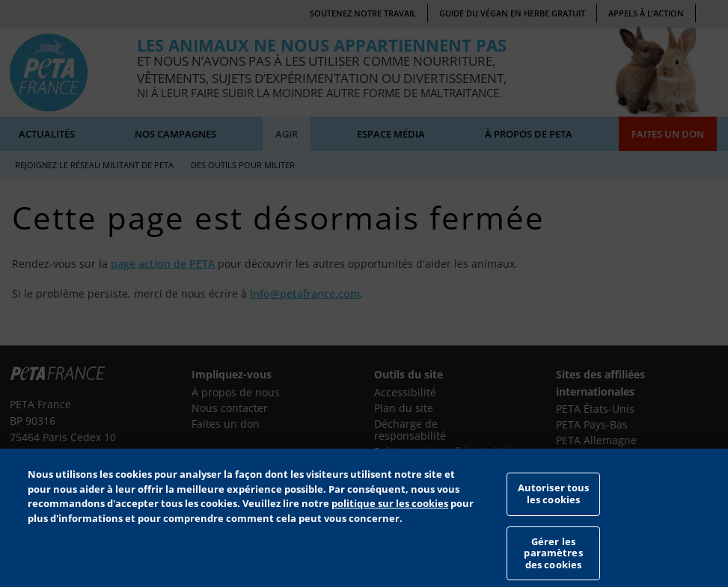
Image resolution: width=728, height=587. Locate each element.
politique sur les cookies (390, 520)
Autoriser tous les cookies (554, 511)
